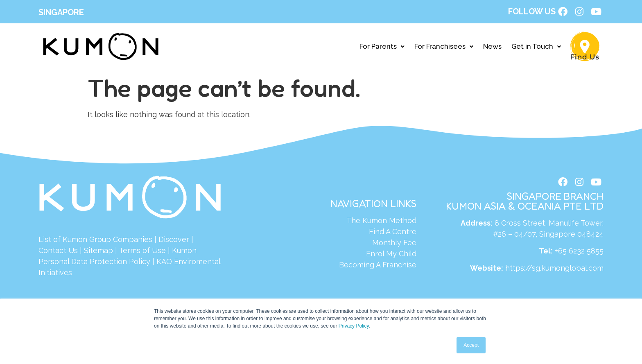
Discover (174, 241)
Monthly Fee (394, 244)
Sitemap (98, 252)
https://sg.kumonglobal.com (554, 271)
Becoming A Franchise (378, 266)
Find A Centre (393, 233)
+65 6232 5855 (579, 254)
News (492, 47)
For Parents (382, 47)
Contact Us (58, 252)
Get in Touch (536, 47)
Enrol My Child (391, 255)
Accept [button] (471, 345)
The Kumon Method (381, 222)
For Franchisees (444, 47)
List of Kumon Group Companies (95, 241)
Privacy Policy (354, 326)
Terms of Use (142, 252)
